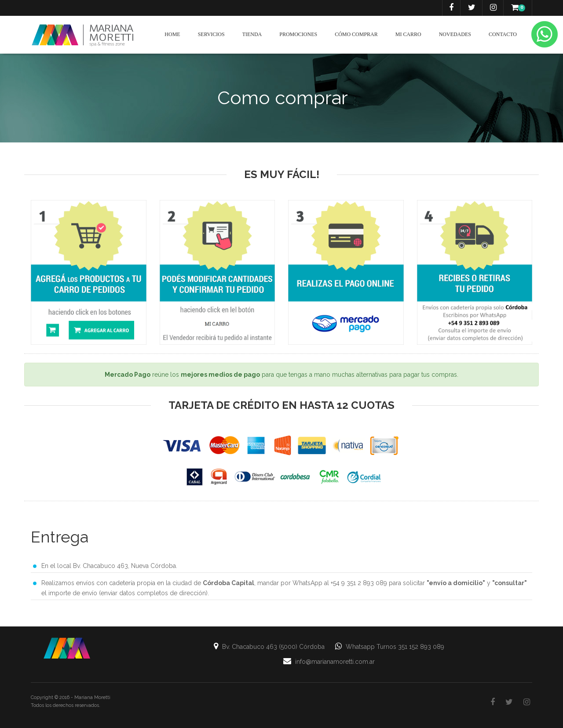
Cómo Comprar (356, 34)
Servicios (211, 34)
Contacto (503, 34)
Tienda (252, 34)
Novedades (455, 34)
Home (172, 34)
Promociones (298, 34)
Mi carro (408, 34)
